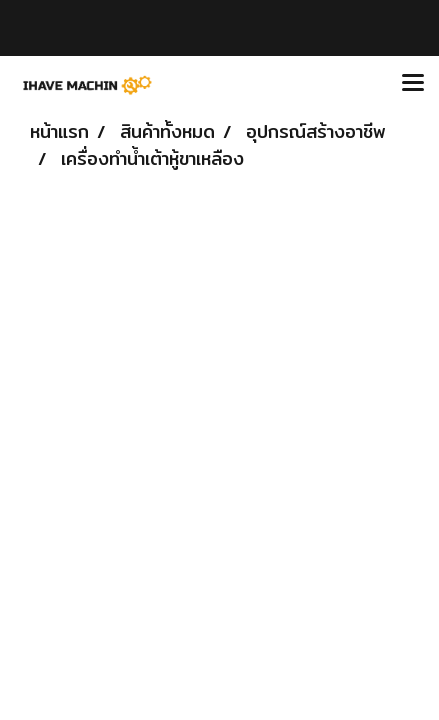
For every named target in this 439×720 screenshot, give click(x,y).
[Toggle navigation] (413, 84)
